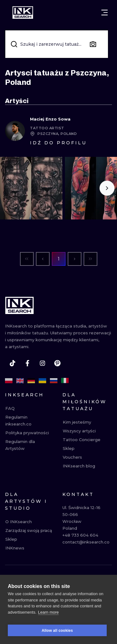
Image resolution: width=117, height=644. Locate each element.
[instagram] (42, 363)
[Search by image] (93, 44)
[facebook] (27, 363)
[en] (20, 381)
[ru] (54, 381)
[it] (65, 381)
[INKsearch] (23, 13)
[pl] (9, 381)
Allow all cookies (57, 632)
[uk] (42, 381)
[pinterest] (57, 363)
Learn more (48, 614)
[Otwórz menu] (105, 13)
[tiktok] (12, 363)
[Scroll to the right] (107, 188)
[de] (31, 381)
